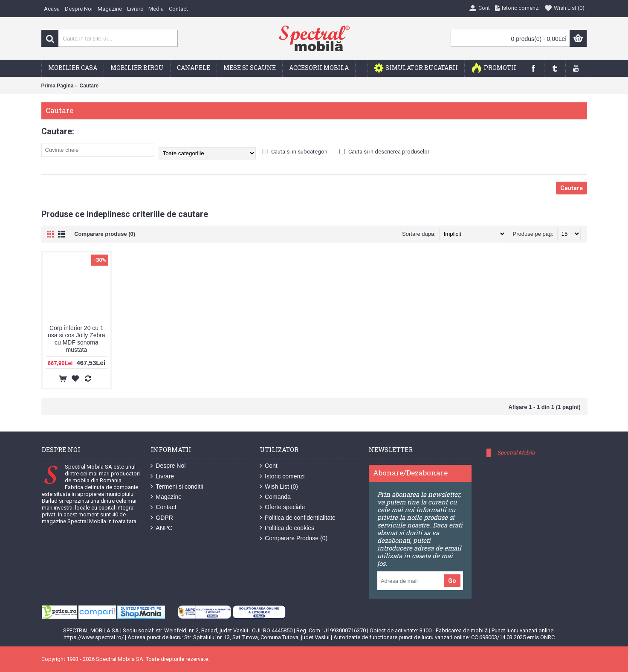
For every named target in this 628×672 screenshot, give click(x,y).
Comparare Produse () (294, 538)
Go (452, 581)
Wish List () (279, 487)
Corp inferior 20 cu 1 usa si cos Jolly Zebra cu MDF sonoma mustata (77, 339)
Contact (163, 507)
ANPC (161, 528)
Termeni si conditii (177, 487)
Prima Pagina (58, 86)
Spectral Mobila (516, 453)
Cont (269, 466)
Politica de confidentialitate (298, 518)
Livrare (162, 476)
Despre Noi (168, 466)
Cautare (89, 86)
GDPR (162, 518)
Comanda (275, 497)
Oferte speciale (282, 507)
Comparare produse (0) (105, 234)
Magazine (166, 497)
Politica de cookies (287, 528)
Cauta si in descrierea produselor (384, 152)
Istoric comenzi (282, 476)
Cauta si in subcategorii (295, 152)
